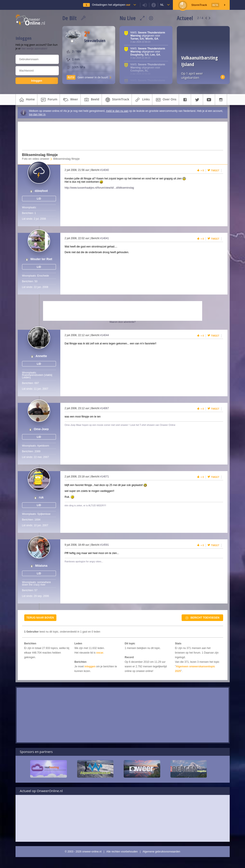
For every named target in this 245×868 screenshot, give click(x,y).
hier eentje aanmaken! (34, 49)
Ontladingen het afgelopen (111, 5)
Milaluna (41, 566)
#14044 (104, 335)
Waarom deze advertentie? (123, 322)
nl (162, 5)
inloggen (90, 666)
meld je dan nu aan (117, 111)
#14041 (104, 238)
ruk (41, 497)
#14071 (104, 477)
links (142, 100)
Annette (41, 356)
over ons (166, 100)
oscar (100, 653)
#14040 (104, 170)
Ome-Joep (41, 429)
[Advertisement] (120, 136)
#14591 (104, 545)
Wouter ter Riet (41, 259)
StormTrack (117, 100)
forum (49, 100)
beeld (91, 100)
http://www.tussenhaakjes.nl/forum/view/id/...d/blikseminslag (99, 188)
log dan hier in (37, 114)
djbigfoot (41, 191)
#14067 (104, 408)
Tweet (215, 170)
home (27, 100)
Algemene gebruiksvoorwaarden (161, 852)
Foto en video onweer (36, 159)
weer (70, 100)
